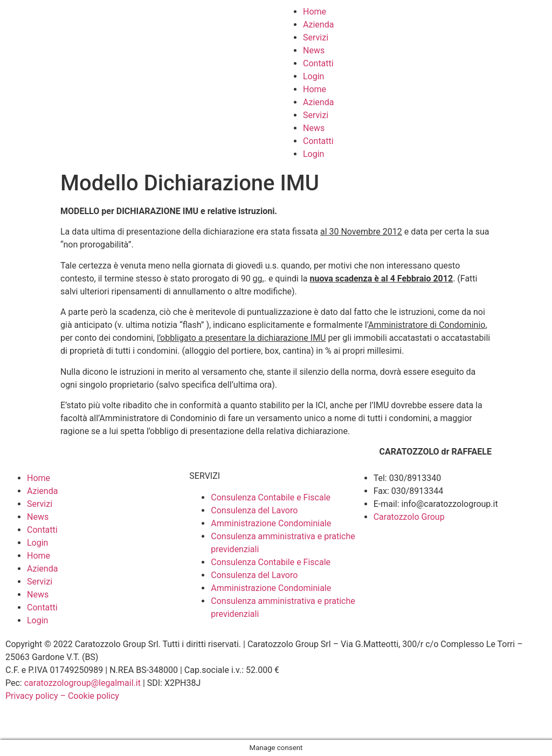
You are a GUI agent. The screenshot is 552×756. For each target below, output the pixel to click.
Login (313, 76)
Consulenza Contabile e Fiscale (271, 497)
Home (315, 12)
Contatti (318, 63)
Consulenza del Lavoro (254, 510)
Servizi (316, 37)
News (314, 50)
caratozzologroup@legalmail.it (82, 683)
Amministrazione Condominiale (271, 523)
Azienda (318, 25)
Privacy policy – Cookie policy (62, 696)
